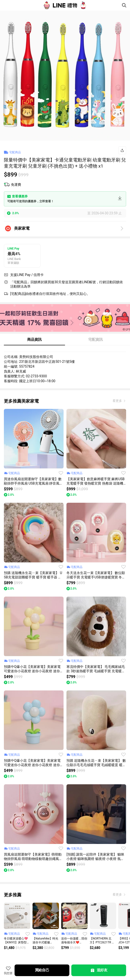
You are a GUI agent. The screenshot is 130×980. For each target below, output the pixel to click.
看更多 (118, 401)
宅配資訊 (96, 340)
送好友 (99, 970)
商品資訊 (34, 340)
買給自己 (42, 970)
